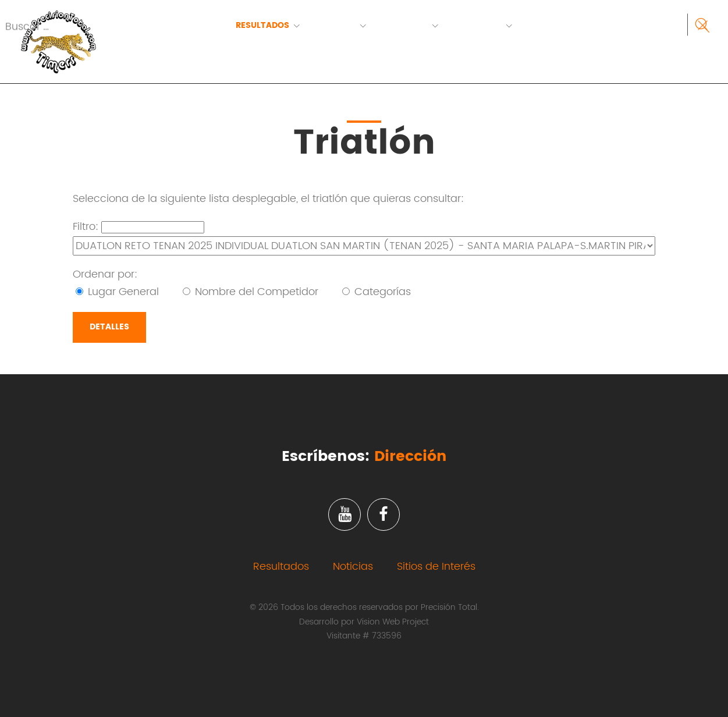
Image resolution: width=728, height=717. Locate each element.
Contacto (553, 26)
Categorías (377, 292)
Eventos (336, 26)
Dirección (411, 457)
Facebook (383, 514)
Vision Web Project (393, 622)
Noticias (353, 567)
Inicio (194, 26)
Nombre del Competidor (251, 292)
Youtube (345, 514)
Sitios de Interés (436, 567)
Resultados (262, 26)
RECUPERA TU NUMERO (228, 40)
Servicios (405, 26)
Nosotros (478, 26)
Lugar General (117, 292)
